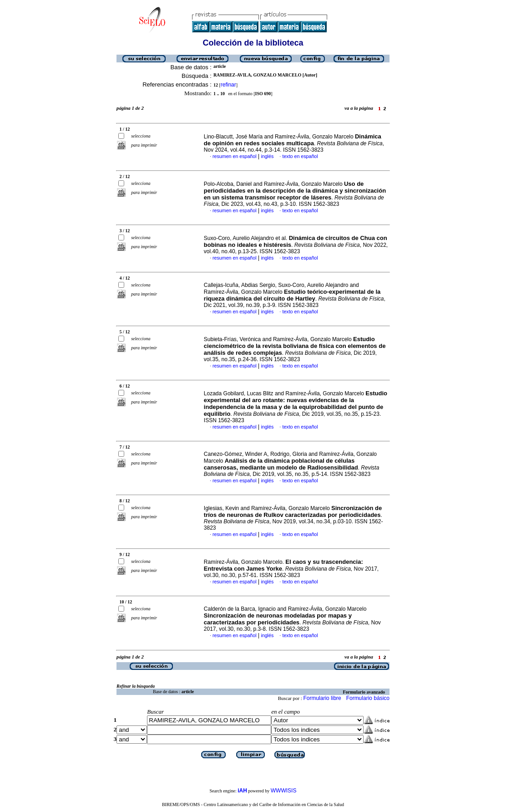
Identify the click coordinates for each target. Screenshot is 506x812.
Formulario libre (322, 698)
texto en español (300, 156)
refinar (228, 85)
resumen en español (235, 156)
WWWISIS (284, 791)
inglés (267, 156)
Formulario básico (368, 698)
